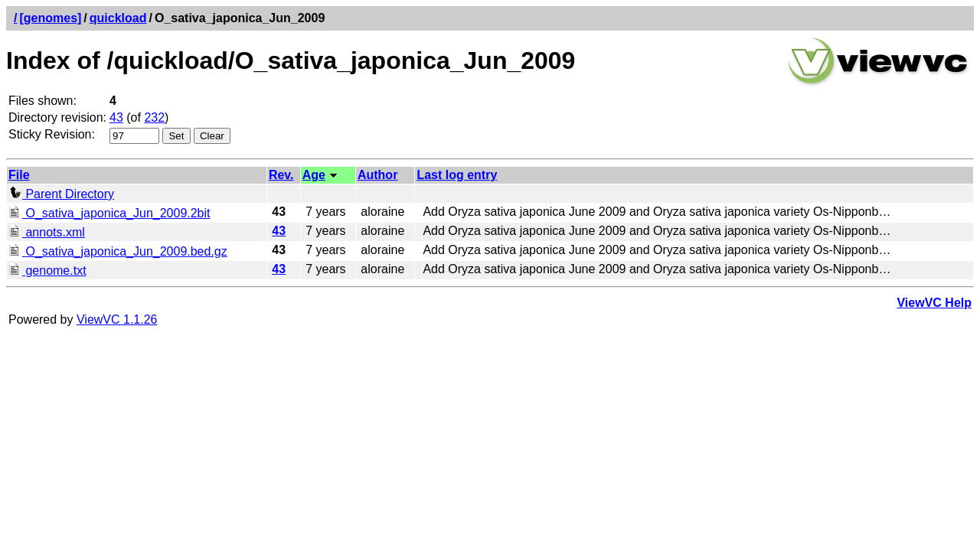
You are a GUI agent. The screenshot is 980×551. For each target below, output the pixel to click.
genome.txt (47, 271)
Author (377, 175)
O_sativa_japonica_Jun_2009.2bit (109, 213)
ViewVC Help (934, 303)
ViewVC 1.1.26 (117, 320)
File (19, 175)
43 (116, 117)
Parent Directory (61, 194)
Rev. (281, 175)
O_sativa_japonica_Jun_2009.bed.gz (118, 251)
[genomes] (50, 18)
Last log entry (457, 175)
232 (154, 117)
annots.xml (47, 232)
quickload (118, 18)
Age (314, 175)
